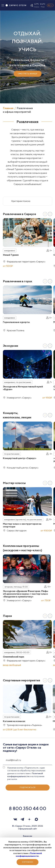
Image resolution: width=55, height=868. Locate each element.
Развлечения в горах (18, 281)
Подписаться (28, 787)
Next (50, 214)
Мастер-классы (14, 483)
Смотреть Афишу (28, 74)
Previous (45, 214)
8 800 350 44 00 (28, 808)
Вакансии (27, 836)
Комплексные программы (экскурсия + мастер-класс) (23, 548)
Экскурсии (10, 346)
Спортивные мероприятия (21, 680)
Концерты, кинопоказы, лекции (17, 415)
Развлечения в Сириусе (20, 214)
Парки (7, 616)
